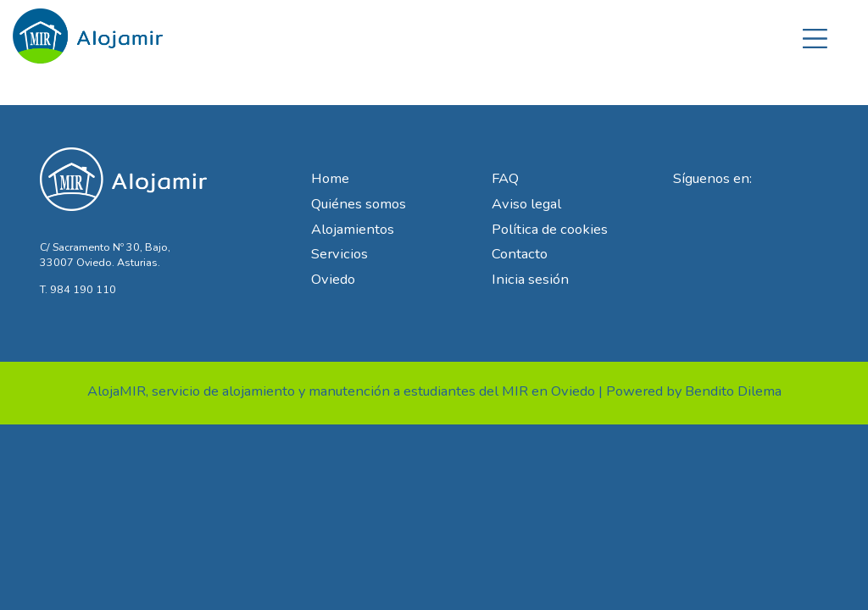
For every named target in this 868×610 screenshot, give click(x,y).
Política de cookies (550, 229)
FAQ (505, 178)
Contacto (520, 254)
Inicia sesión (530, 279)
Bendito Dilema (733, 391)
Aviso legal (526, 204)
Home (330, 178)
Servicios (339, 254)
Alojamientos (353, 229)
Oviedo (333, 279)
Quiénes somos (359, 204)
